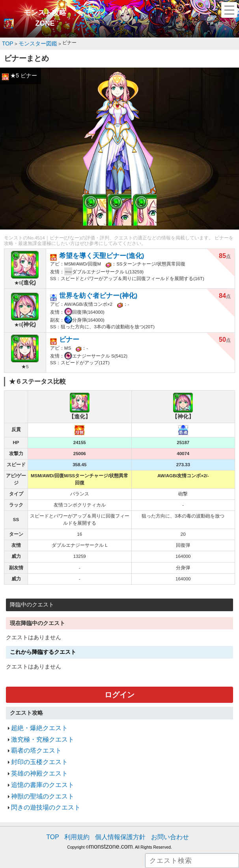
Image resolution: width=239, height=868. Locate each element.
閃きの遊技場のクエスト (39, 789)
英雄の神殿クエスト (34, 760)
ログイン (119, 690)
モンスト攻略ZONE (45, 18)
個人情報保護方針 (120, 817)
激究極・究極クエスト (37, 731)
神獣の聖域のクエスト (37, 780)
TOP (63, 817)
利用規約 (84, 817)
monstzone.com (111, 825)
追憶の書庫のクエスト (37, 770)
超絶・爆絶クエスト (34, 722)
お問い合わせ (162, 817)
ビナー (67, 335)
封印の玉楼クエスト (34, 750)
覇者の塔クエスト (32, 741)
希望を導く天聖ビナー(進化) (94, 253)
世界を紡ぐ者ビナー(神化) (91, 294)
